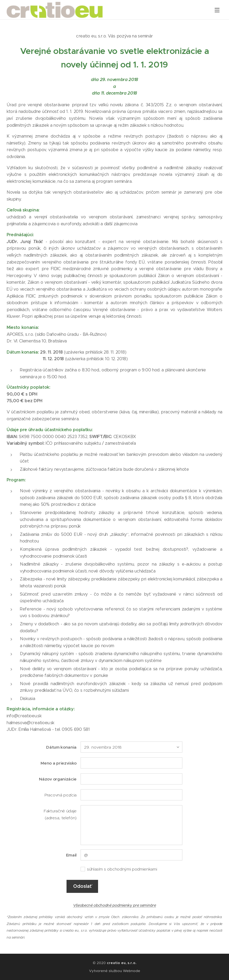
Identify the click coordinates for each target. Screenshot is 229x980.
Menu (217, 10)
